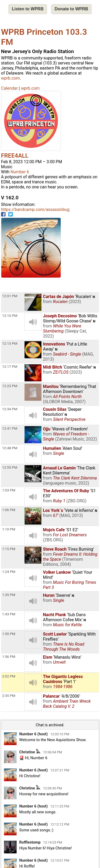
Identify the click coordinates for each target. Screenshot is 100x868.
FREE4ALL (15, 156)
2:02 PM (9, 676)
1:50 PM (9, 634)
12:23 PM (10, 386)
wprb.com (10, 78)
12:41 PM (10, 428)
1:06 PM (9, 510)
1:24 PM (9, 572)
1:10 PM (9, 529)
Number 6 (20, 172)
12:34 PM (10, 409)
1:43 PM (9, 614)
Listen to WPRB (28, 9)
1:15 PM (9, 549)
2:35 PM (9, 696)
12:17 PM (10, 366)
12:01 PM (10, 296)
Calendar (9, 88)
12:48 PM (10, 448)
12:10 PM (10, 316)
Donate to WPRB (71, 9)
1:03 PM (9, 490)
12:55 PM (10, 467)
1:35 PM (9, 595)
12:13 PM (10, 343)
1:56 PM (9, 657)
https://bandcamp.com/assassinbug (35, 210)
